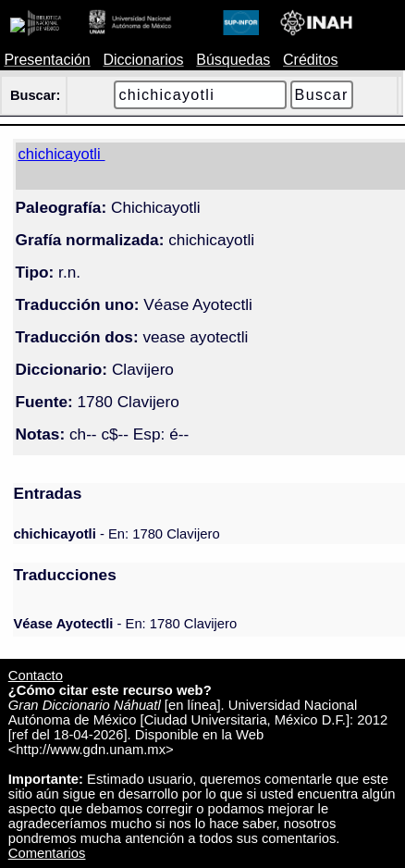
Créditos (311, 60)
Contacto (36, 676)
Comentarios (47, 853)
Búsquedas (233, 60)
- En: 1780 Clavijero (116, 534)
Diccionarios (143, 60)
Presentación (47, 60)
